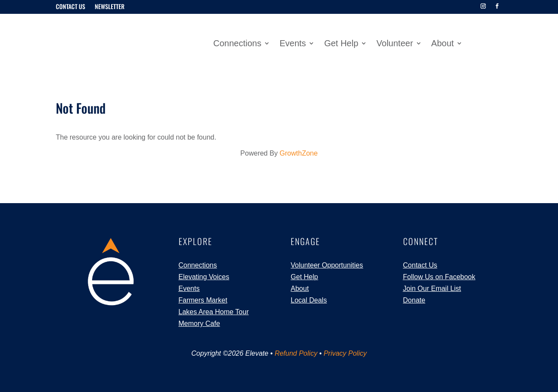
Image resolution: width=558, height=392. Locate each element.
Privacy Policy (345, 353)
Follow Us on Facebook (439, 277)
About (443, 44)
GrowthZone (298, 153)
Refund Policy (296, 353)
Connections (237, 44)
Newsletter (110, 7)
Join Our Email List (432, 288)
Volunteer (395, 44)
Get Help (341, 44)
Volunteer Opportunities (327, 265)
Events (293, 44)
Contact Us (71, 7)
